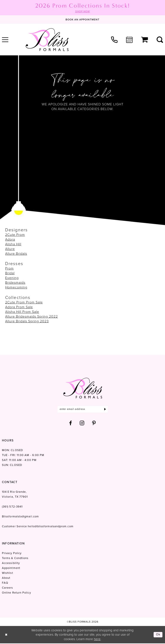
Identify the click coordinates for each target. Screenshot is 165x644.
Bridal (10, 273)
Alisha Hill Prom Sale (22, 312)
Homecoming (16, 287)
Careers (8, 588)
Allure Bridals (16, 254)
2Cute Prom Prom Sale (24, 302)
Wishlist (8, 573)
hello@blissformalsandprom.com (50, 527)
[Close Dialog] (6, 635)
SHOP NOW (82, 12)
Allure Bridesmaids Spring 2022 (31, 316)
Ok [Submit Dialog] (158, 635)
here (97, 639)
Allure (10, 249)
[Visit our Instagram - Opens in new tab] (82, 424)
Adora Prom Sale (19, 307)
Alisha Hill (13, 244)
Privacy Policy (12, 554)
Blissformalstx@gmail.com (20, 517)
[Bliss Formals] (47, 40)
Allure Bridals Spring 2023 (27, 321)
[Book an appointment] (82, 20)
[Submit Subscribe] (105, 410)
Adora (10, 240)
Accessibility (11, 563)
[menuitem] (114, 40)
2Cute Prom (15, 235)
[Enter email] (83, 410)
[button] (145, 40)
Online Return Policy (16, 593)
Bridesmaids (15, 283)
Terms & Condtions (15, 558)
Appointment (11, 568)
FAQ (5, 583)
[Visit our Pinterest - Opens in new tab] (94, 424)
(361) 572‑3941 (12, 507)
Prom (9, 269)
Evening (12, 278)
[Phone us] (114, 40)
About (6, 578)
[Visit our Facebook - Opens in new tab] (71, 424)
